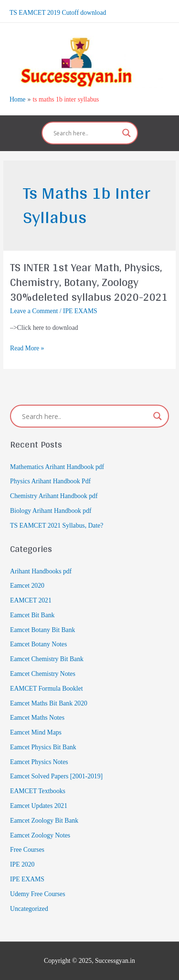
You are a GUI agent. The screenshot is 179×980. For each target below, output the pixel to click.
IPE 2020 (22, 864)
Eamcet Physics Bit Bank (43, 747)
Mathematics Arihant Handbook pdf (57, 467)
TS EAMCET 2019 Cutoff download (58, 13)
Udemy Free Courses (37, 894)
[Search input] (85, 133)
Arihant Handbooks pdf (41, 571)
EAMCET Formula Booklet (46, 689)
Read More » (27, 349)
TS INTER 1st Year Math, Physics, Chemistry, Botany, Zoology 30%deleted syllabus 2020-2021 (89, 282)
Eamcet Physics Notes (39, 762)
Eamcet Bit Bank (32, 615)
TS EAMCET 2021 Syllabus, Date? (57, 526)
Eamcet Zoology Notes (40, 835)
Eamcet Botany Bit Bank (42, 630)
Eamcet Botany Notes (38, 644)
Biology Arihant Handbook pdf (51, 511)
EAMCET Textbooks (38, 791)
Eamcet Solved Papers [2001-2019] (56, 776)
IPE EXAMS (80, 311)
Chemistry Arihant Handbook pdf (54, 496)
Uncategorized (29, 909)
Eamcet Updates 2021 (39, 806)
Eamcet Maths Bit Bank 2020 (49, 703)
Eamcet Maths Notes (37, 718)
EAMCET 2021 (31, 600)
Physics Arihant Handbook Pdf (50, 481)
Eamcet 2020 (27, 586)
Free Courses (27, 850)
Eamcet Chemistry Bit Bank (47, 659)
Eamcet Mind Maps (36, 732)
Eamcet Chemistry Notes (43, 674)
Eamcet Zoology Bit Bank (44, 821)
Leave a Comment (34, 311)
